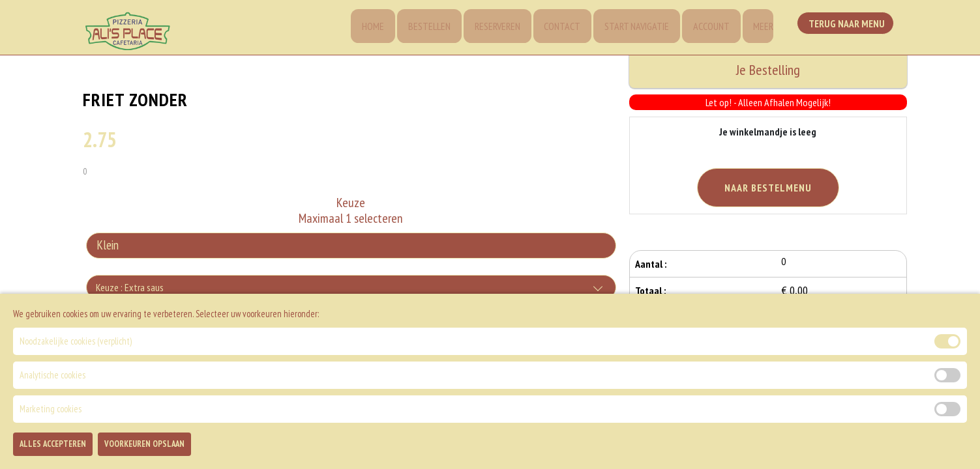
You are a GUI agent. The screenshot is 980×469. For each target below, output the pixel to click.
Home (363, 27)
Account (708, 27)
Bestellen (420, 27)
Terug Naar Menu (848, 26)
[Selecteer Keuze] (351, 248)
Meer (762, 27)
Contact (556, 27)
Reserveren (490, 27)
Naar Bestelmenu (768, 188)
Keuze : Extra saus (130, 289)
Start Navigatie (632, 27)
